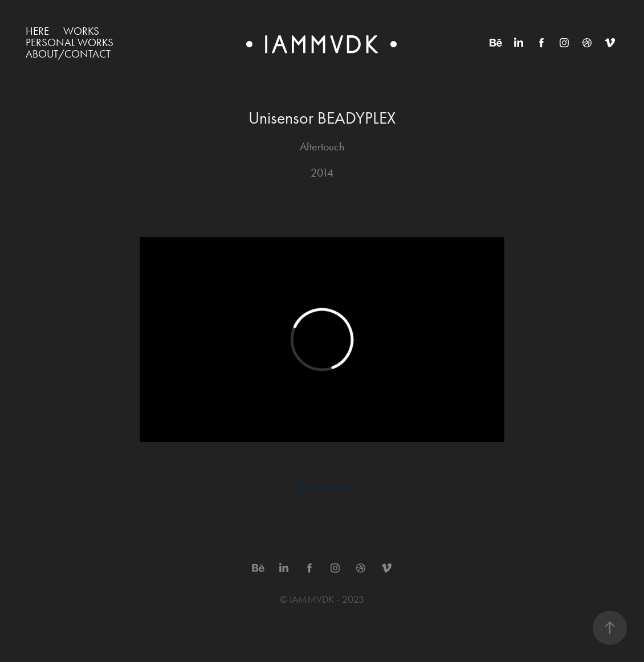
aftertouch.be (322, 484)
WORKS (81, 31)
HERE (37, 31)
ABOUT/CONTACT (68, 54)
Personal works (70, 42)
